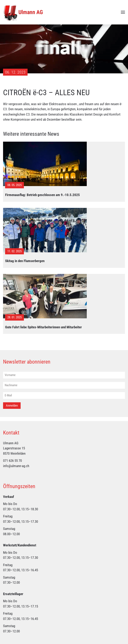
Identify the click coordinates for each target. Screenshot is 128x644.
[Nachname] (64, 385)
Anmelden (12, 406)
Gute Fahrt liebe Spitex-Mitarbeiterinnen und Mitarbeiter (43, 327)
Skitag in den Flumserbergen (25, 261)
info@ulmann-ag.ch (16, 466)
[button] (123, 12)
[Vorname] (64, 375)
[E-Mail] (64, 396)
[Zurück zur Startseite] (23, 12)
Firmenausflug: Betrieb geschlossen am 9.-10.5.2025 (42, 195)
